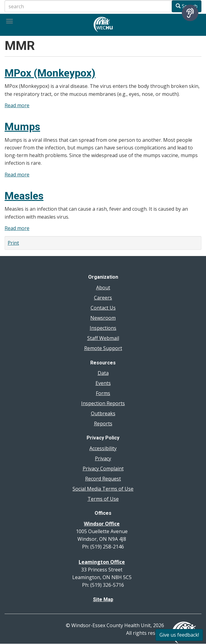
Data (103, 373)
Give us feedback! (179, 635)
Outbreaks (103, 413)
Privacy (103, 458)
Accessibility (103, 448)
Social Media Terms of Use (103, 489)
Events (103, 383)
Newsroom (103, 318)
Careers (103, 298)
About (103, 288)
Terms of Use (103, 499)
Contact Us (103, 308)
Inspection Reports (103, 403)
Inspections (103, 328)
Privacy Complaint (103, 469)
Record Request (103, 479)
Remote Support (103, 348)
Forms (103, 393)
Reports (103, 424)
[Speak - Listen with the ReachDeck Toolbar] (190, 13)
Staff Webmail (103, 338)
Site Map (103, 599)
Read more (17, 105)
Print (13, 243)
